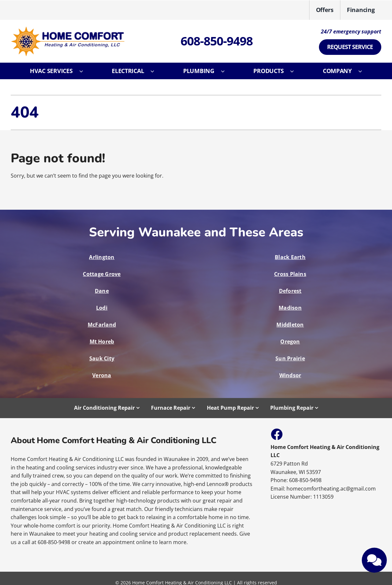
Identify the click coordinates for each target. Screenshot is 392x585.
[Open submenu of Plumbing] (226, 71)
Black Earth (290, 257)
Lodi (102, 308)
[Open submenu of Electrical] (156, 71)
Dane (102, 291)
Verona (102, 375)
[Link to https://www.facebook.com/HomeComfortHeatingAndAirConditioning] (276, 434)
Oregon (290, 342)
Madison (290, 308)
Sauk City (102, 358)
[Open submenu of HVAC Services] (84, 71)
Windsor (290, 375)
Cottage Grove (102, 274)
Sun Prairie (290, 358)
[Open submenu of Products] (295, 71)
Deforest (290, 291)
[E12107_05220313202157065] (68, 29)
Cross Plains (290, 274)
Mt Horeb (102, 342)
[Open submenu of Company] (363, 71)
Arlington (102, 257)
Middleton (290, 325)
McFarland (102, 325)
